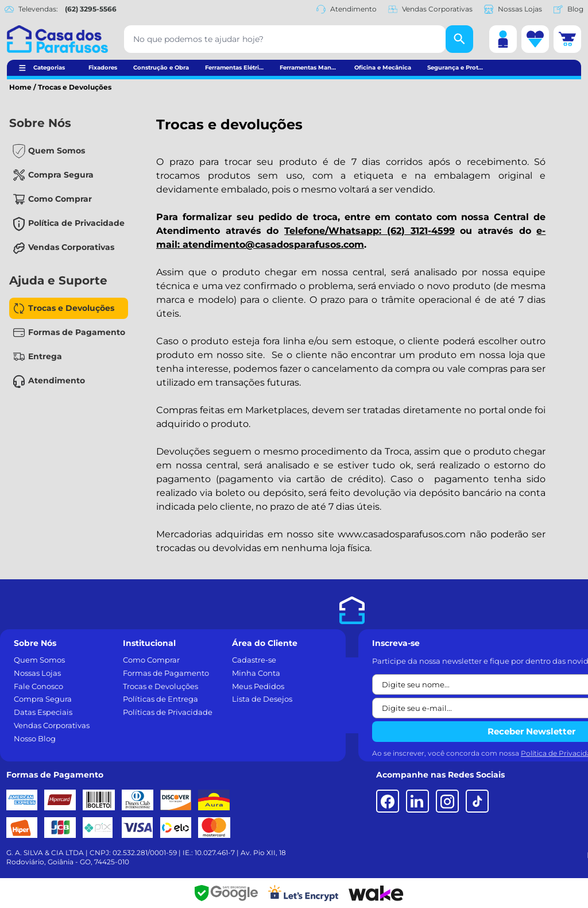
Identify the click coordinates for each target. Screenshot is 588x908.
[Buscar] (459, 39)
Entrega (45, 356)
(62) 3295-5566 (91, 9)
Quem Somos (57, 151)
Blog (568, 9)
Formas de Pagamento (77, 332)
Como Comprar (60, 199)
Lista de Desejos (262, 699)
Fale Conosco (38, 686)
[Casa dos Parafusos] (57, 39)
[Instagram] (447, 801)
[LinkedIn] (417, 801)
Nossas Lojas (513, 9)
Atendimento (347, 9)
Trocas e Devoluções (71, 308)
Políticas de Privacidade (168, 712)
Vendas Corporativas (430, 9)
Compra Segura (61, 175)
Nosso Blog (35, 738)
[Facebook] (388, 801)
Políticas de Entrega (160, 699)
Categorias (49, 68)
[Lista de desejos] (535, 39)
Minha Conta (256, 673)
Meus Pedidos (258, 686)
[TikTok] (477, 801)
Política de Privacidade (76, 223)
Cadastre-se (254, 660)
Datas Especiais (43, 712)
